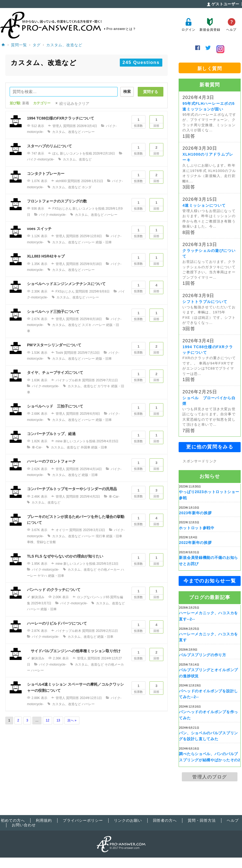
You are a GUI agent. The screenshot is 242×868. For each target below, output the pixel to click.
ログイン (188, 25)
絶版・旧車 (104, 242)
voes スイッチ (39, 229)
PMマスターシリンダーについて (54, 345)
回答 (156, 121)
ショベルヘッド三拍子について (53, 312)
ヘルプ (231, 25)
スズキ (87, 325)
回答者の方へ (165, 820)
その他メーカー (109, 570)
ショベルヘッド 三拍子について (55, 406)
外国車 (86, 447)
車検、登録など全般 (41, 542)
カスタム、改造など (64, 45)
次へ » (72, 720)
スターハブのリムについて (49, 146)
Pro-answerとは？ (121, 29)
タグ (37, 45)
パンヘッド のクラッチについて (54, 590)
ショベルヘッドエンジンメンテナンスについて (66, 284)
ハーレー (88, 132)
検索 (127, 91)
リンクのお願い (128, 820)
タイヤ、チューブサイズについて (55, 372)
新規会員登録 (210, 25)
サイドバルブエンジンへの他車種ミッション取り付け (74, 651)
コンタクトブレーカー (46, 174)
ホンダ (87, 187)
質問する (151, 92)
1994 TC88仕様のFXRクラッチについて (61, 118)
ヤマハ (42, 576)
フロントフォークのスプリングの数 (57, 201)
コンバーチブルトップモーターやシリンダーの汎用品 (72, 489)
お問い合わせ (24, 825)
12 (47, 720)
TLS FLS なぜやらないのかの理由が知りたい (65, 556)
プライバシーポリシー (83, 820)
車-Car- (37, 447)
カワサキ (104, 386)
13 (58, 720)
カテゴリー (42, 103)
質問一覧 (19, 45)
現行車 (101, 536)
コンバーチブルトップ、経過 (51, 434)
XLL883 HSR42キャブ (46, 256)
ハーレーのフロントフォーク (51, 461)
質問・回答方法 (202, 820)
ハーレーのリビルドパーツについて (57, 623)
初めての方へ (13, 820)
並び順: (19, 103)
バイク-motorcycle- (41, 159)
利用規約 (44, 820)
